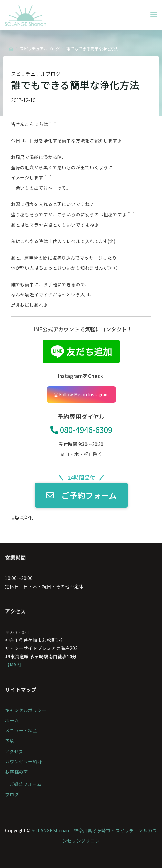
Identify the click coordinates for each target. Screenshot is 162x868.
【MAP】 (14, 664)
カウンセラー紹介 (23, 761)
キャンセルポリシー (26, 710)
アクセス (14, 751)
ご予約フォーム (81, 495)
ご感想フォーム (25, 784)
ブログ (12, 794)
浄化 (28, 518)
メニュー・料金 (21, 730)
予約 (10, 741)
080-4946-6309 (81, 430)
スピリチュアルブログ (40, 49)
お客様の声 (17, 772)
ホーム (12, 720)
